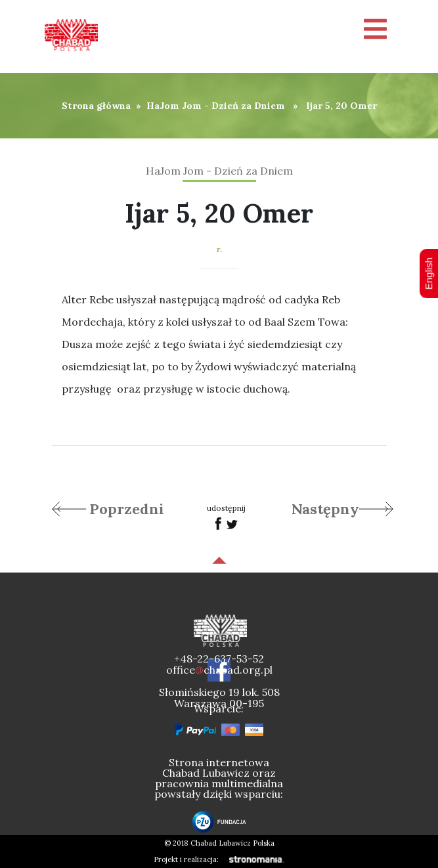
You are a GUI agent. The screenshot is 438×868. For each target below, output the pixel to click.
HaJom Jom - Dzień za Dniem (216, 106)
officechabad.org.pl (219, 670)
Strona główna (96, 106)
